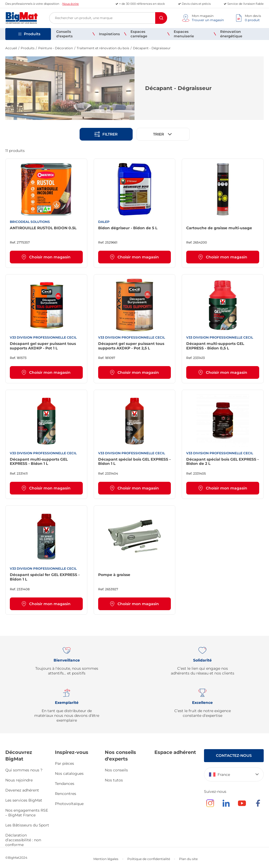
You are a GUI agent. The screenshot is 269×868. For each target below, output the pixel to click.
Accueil (11, 48)
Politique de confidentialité (149, 859)
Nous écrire (71, 4)
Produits (28, 48)
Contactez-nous (234, 755)
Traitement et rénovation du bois (103, 48)
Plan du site (188, 859)
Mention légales (106, 859)
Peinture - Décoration (56, 48)
